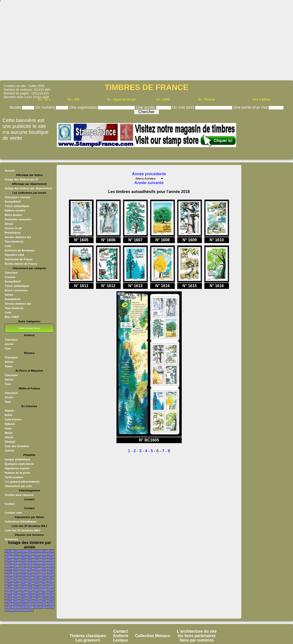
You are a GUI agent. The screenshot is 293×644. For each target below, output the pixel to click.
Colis (8, 246)
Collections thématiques (21, 522)
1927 (36, 569)
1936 (50, 572)
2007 (9, 604)
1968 (30, 586)
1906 (9, 563)
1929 (50, 569)
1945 (16, 578)
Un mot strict (184, 107)
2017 (30, 607)
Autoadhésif (13, 202)
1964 (50, 583)
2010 (30, 604)
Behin (8, 415)
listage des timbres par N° (22, 179)
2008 (16, 604)
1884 (36, 557)
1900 (30, 560)
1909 (30, 563)
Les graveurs (88, 640)
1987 (16, 595)
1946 (22, 578)
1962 (36, 583)
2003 (30, 601)
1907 (16, 563)
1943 (50, 575)
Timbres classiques (88, 636)
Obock (9, 437)
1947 (30, 578)
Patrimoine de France (19, 259)
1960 (22, 583)
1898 (22, 560)
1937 (9, 575)
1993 (9, 598)
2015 (16, 607)
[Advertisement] (146, 42)
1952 (16, 581)
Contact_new (13, 513)
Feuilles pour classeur (19, 495)
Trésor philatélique (17, 206)
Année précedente (149, 174)
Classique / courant (17, 197)
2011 (36, 604)
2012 (44, 604)
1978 (50, 589)
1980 (16, 592)
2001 (16, 601)
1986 (9, 595)
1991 (44, 595)
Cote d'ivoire (13, 419)
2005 (44, 601)
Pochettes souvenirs (18, 219)
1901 (36, 560)
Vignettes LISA (14, 255)
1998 (44, 598)
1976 (36, 589)
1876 (50, 554)
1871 (36, 554)
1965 (9, 586)
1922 (50, 566)
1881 (30, 557)
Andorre (120, 636)
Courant (10, 277)
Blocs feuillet (13, 215)
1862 (50, 551)
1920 (36, 566)
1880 (22, 557)
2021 (9, 610)
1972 (9, 589)
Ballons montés (15, 210)
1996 (30, 598)
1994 (16, 598)
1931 (16, 572)
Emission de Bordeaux (20, 250)
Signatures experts (17, 468)
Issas (8, 428)
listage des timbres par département (28, 188)
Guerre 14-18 (13, 228)
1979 (9, 592)
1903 (50, 560)
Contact (10, 504)
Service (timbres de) (18, 237)
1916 (9, 566)
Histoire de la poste (17, 473)
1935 (44, 572)
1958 (9, 583)
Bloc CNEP (12, 317)
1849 (9, 551)
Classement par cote (18, 486)
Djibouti (10, 424)
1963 (44, 583)
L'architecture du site (197, 631)
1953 (22, 581)
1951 (9, 581)
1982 (30, 592)
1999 (50, 598)
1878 (16, 557)
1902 (44, 560)
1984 (44, 592)
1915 (50, 563)
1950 (50, 578)
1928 (44, 569)
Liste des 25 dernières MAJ (22, 530)
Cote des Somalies (17, 446)
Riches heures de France (21, 264)
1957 (50, 581)
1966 (16, 586)
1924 (16, 569)
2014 (9, 607)
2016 (22, 607)
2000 (9, 601)
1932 (22, 572)
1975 (30, 589)
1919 (30, 566)
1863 (9, 554)
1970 (44, 586)
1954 (30, 581)
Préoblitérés (13, 233)
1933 (30, 572)
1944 (9, 578)
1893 (9, 560)
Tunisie (9, 451)
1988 (22, 595)
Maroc (9, 433)
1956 (44, 581)
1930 (9, 572)
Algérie (9, 411)
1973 (16, 589)
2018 (36, 607)
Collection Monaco (153, 636)
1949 (44, 578)
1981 (22, 592)
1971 (50, 586)
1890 (44, 557)
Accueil (10, 171)
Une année (146, 107)
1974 (22, 589)
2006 (50, 601)
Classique (11, 273)
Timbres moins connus (29, 328)
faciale (16, 107)
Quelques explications (19, 464)
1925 (22, 569)
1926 (30, 569)
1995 (22, 598)
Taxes (8, 366)
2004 (36, 601)
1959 (16, 583)
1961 (30, 583)
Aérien (9, 224)
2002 (22, 601)
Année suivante (149, 183)
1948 (36, 578)
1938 (16, 575)
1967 (22, 586)
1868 (16, 554)
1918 (22, 566)
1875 (44, 554)
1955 (36, 581)
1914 (44, 563)
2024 (30, 610)
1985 (50, 592)
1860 (44, 551)
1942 (44, 575)
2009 (22, 604)
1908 (22, 563)
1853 (30, 551)
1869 (22, 554)
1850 (16, 551)
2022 (16, 610)
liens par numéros (197, 640)
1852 (22, 551)
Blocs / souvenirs (16, 290)
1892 (50, 557)
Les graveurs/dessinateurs (22, 482)
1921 (44, 566)
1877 (9, 557)
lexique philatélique (17, 459)
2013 (50, 604)
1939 (22, 575)
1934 (36, 572)
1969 (36, 586)
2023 (22, 610)
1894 (16, 560)
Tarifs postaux (14, 477)
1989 (30, 595)
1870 (30, 554)
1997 (36, 598)
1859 (36, 551)
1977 (44, 589)
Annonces (11, 539)
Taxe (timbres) (14, 242)
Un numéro (46, 107)
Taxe (8, 348)
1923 (9, 569)
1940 (30, 575)
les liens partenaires (197, 636)
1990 (36, 595)
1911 (36, 563)
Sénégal (10, 442)
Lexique (120, 640)
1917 (16, 566)
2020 (50, 607)
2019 (44, 607)
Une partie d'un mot (251, 107)
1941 (36, 575)
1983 (36, 592)
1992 (50, 595)
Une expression (84, 107)
